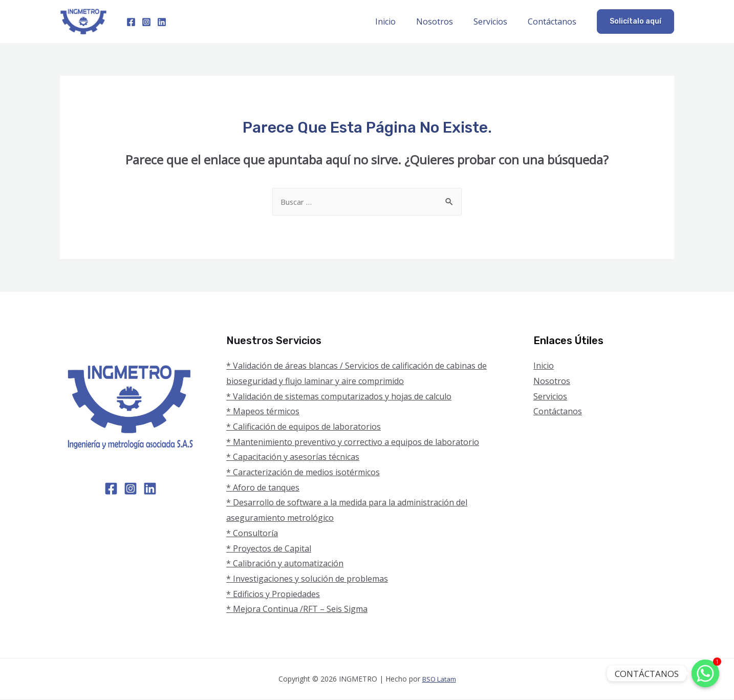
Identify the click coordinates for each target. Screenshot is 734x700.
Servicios (496, 22)
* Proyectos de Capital (269, 549)
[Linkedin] (162, 22)
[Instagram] (146, 22)
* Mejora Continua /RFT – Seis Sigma (297, 610)
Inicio (400, 22)
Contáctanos (554, 22)
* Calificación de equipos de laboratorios (304, 428)
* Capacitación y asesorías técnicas (293, 458)
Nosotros (445, 22)
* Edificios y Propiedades (273, 595)
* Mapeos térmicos (263, 412)
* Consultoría (252, 534)
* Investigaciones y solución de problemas (307, 580)
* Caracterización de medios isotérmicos (303, 473)
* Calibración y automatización (285, 564)
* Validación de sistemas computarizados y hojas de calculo (339, 397)
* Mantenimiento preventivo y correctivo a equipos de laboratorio (353, 443)
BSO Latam (439, 680)
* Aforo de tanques (263, 489)
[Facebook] (131, 22)
